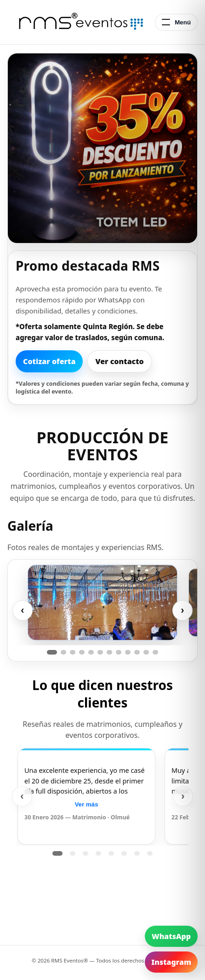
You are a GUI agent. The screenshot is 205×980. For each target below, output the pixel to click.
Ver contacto (119, 361)
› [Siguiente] (182, 610)
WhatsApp (171, 936)
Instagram (171, 962)
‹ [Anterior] (22, 610)
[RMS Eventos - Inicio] (78, 22)
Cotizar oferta (49, 361)
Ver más (86, 804)
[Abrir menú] (176, 22)
